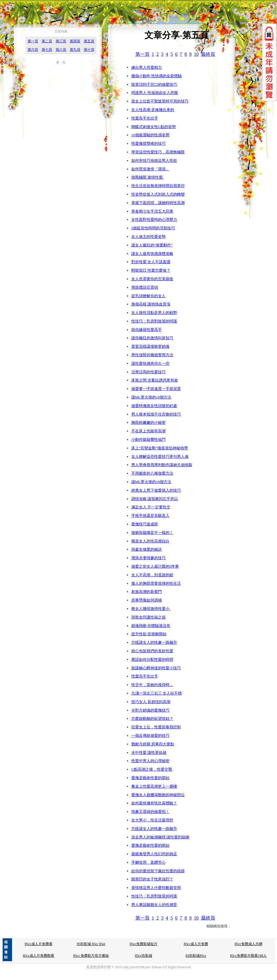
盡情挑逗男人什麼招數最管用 (156, 888)
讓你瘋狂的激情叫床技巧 (152, 338)
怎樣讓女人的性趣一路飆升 (154, 642)
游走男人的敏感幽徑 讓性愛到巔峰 (160, 837)
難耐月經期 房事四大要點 (153, 744)
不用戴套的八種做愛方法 (152, 473)
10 (196, 54)
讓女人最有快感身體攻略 (152, 254)
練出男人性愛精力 (147, 67)
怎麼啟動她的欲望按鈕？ (152, 718)
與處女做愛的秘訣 (147, 549)
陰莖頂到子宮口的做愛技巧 (154, 84)
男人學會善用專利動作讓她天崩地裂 (162, 465)
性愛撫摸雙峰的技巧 (148, 143)
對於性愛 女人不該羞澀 (151, 262)
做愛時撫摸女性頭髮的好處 (154, 406)
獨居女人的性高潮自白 (150, 541)
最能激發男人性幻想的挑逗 (154, 854)
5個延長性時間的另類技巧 (153, 228)
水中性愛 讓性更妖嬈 (149, 753)
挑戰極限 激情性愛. (148, 177)
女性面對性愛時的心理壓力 (154, 220)
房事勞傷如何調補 (147, 600)
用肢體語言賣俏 (145, 287)
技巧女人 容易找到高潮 (151, 702)
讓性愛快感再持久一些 (150, 363)
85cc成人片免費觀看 (39, 956)
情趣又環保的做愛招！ (150, 812)
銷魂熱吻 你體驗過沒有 (151, 626)
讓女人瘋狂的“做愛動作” (152, 245)
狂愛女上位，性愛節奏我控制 (156, 727)
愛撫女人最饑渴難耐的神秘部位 (158, 795)
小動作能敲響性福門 (148, 439)
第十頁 (89, 50)
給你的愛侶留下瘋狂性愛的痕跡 (158, 871)
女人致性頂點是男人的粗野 (154, 313)
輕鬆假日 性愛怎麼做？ (151, 270)
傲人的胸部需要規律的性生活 (156, 583)
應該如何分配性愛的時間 (152, 659)
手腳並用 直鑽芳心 (148, 862)
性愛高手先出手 (145, 118)
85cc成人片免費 (196, 944)
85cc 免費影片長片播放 (91, 956)
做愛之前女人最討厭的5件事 (155, 566)
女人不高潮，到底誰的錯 (152, 575)
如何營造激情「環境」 (150, 169)
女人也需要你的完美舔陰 (152, 279)
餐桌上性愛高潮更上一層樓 (154, 786)
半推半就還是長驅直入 (150, 516)
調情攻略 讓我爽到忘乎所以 (155, 499)
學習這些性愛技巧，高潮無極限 (158, 152)
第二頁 (47, 41)
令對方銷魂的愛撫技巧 (150, 710)
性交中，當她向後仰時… (152, 685)
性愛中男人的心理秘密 (150, 761)
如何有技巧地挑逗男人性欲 (154, 160)
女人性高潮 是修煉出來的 (153, 110)
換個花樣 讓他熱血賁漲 (151, 304)
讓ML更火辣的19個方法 (151, 397)
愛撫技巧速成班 (145, 524)
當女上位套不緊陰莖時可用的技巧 (160, 101)
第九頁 (75, 50)
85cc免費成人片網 (248, 944)
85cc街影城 (143, 956)
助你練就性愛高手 (147, 330)
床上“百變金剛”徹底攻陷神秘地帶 (160, 448)
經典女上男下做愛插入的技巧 (156, 490)
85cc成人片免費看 (39, 944)
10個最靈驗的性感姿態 (150, 135)
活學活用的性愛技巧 (148, 372)
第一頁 (33, 41)
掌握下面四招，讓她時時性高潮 (158, 203)
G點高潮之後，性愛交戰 (152, 769)
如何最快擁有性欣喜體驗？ (154, 803)
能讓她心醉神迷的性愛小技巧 (156, 668)
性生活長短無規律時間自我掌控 (158, 186)
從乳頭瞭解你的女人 (148, 296)
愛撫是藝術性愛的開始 (150, 778)
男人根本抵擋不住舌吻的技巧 (156, 414)
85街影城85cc (196, 956)
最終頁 (208, 54)
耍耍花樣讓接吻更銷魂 (150, 346)
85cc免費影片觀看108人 (248, 956)
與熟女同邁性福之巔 (148, 617)
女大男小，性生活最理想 (152, 820)
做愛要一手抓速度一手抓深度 (156, 389)
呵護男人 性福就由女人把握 (155, 93)
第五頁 (89, 41)
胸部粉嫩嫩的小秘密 (148, 422)
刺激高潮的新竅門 (147, 592)
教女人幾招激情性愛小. (151, 609)
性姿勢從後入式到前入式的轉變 (158, 194)
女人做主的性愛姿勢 (148, 237)
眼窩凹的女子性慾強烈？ (152, 879)
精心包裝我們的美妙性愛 (152, 651)
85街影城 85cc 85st (91, 944)
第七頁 (47, 50)
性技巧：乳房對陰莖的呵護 (154, 321)
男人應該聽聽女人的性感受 (154, 905)
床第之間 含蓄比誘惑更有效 (155, 380)
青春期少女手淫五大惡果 (152, 211)
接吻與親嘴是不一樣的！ (152, 533)
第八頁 (61, 50)
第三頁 (61, 41)
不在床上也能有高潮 (148, 431)
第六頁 (33, 50)
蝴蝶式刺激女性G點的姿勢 (154, 127)
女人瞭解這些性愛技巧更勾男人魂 (160, 457)
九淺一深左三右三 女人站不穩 (157, 693)
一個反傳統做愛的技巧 (150, 736)
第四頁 (75, 41)
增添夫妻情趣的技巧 (148, 558)
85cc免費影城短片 (143, 944)
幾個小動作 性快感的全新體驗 (157, 76)
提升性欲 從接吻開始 (149, 634)
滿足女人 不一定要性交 (151, 507)
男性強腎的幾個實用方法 (152, 355)
